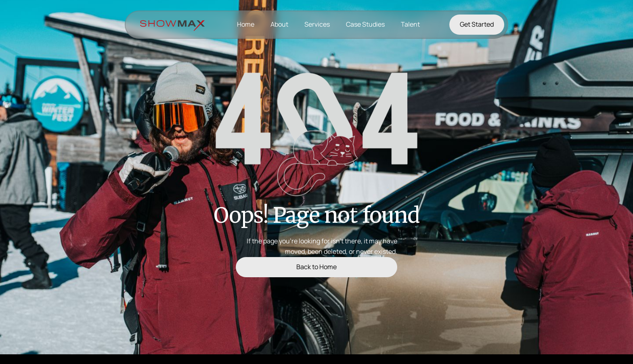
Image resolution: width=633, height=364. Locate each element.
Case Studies (365, 24)
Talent (410, 24)
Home (246, 24)
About (279, 24)
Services (317, 24)
